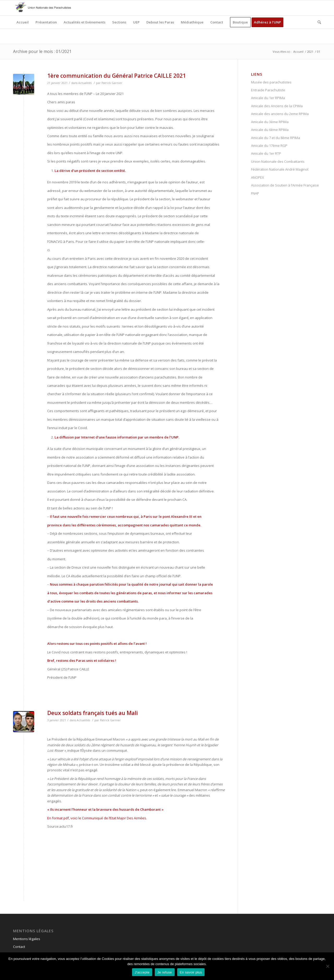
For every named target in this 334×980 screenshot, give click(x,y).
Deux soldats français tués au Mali (93, 713)
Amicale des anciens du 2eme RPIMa (280, 114)
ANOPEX (258, 177)
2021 (310, 52)
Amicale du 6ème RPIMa (270, 130)
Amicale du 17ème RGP (269, 146)
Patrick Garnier (112, 83)
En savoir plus (191, 972)
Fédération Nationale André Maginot (280, 169)
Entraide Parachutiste (268, 90)
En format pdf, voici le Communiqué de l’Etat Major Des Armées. (97, 818)
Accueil (298, 52)
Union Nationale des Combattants (278, 161)
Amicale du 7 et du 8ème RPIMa (276, 138)
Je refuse (165, 972)
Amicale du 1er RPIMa (268, 98)
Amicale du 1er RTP (266, 153)
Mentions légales (27, 939)
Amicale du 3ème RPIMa (270, 122)
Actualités (85, 83)
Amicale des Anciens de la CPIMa (277, 106)
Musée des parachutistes (271, 82)
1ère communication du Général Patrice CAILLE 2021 (117, 76)
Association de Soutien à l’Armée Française (285, 185)
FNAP (255, 193)
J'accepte (142, 972)
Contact (19, 947)
